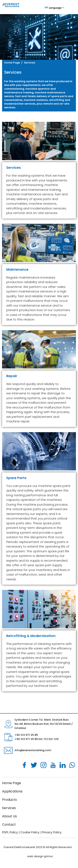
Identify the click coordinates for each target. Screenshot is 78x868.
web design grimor (40, 856)
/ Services (28, 63)
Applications (12, 791)
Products (9, 800)
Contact (9, 825)
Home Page (12, 63)
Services (9, 808)
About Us (9, 816)
